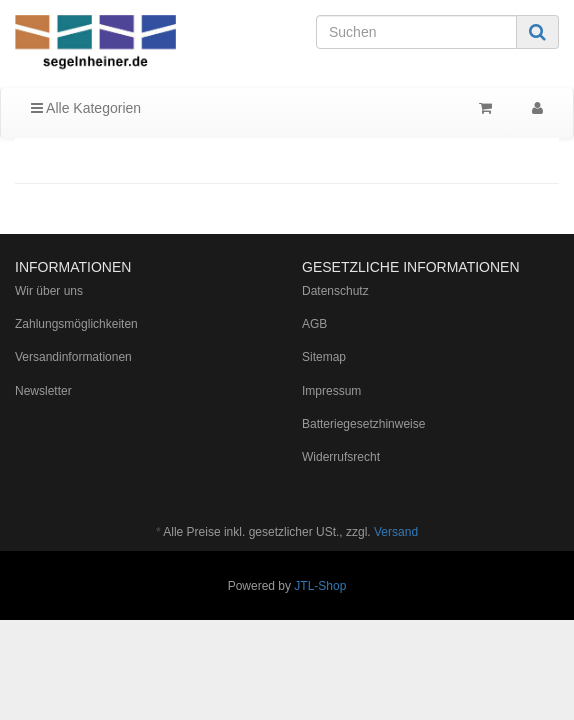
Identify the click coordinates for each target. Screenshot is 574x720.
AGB (314, 324)
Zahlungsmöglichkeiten (76, 324)
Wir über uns (49, 291)
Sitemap (324, 357)
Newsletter (43, 391)
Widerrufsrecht (341, 457)
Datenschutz (335, 291)
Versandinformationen (73, 357)
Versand (396, 532)
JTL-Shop (320, 586)
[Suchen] (416, 32)
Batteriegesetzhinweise (363, 424)
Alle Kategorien (86, 108)
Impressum (331, 391)
